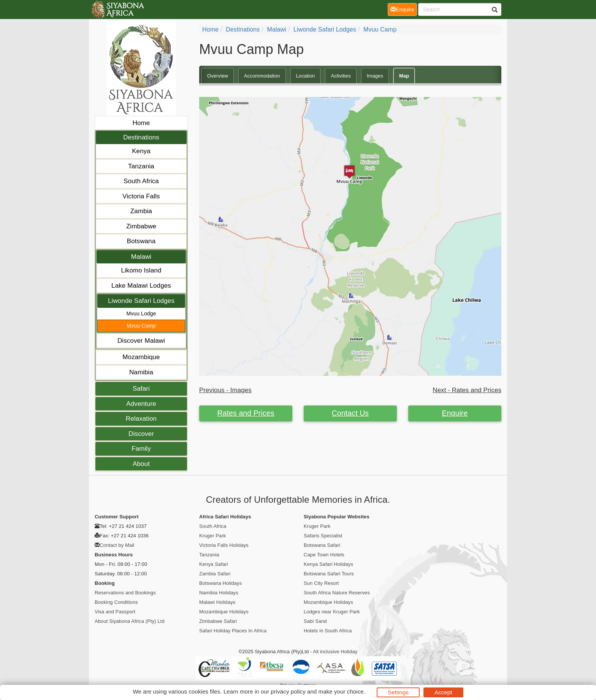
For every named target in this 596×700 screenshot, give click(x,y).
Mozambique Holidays (224, 612)
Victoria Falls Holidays (224, 545)
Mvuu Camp (141, 326)
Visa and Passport (115, 612)
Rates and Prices (246, 413)
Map (404, 76)
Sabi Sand (315, 621)
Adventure (141, 404)
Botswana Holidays (220, 583)
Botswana (141, 241)
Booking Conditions (116, 602)
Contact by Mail (117, 545)
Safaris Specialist (323, 536)
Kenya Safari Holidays (328, 564)
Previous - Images (225, 390)
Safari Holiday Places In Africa (233, 631)
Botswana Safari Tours (329, 574)
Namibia (141, 372)
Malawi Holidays (217, 602)
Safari (141, 389)
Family (141, 449)
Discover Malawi (141, 341)
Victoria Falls (141, 196)
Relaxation (141, 419)
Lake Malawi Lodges (141, 286)
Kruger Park (212, 536)
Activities (341, 76)
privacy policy (288, 691)
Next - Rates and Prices (467, 390)
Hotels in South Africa (328, 631)
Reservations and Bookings (125, 593)
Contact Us (350, 413)
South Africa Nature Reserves (337, 593)
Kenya (141, 151)
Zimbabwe (141, 226)
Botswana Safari (322, 545)
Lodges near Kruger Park (332, 612)
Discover (141, 434)
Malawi (141, 257)
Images (375, 76)
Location (306, 76)
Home (141, 123)
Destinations (141, 137)
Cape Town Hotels (324, 555)
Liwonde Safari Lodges (141, 301)
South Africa (141, 181)
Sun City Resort (321, 583)
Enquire (455, 413)
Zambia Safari (215, 574)
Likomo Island (141, 270)
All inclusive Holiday (335, 652)
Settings (398, 692)
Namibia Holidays (219, 593)
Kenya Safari (214, 564)
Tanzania (141, 166)
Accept (443, 692)
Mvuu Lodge (141, 314)
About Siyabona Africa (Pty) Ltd (130, 621)
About (141, 464)
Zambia (141, 211)
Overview (218, 76)
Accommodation (262, 76)
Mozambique (141, 357)
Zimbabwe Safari (218, 621)
